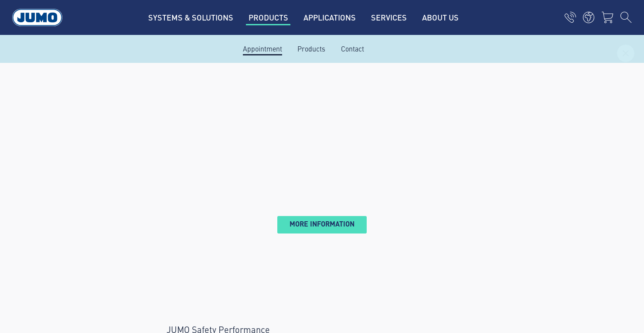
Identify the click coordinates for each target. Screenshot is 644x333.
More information (322, 224)
